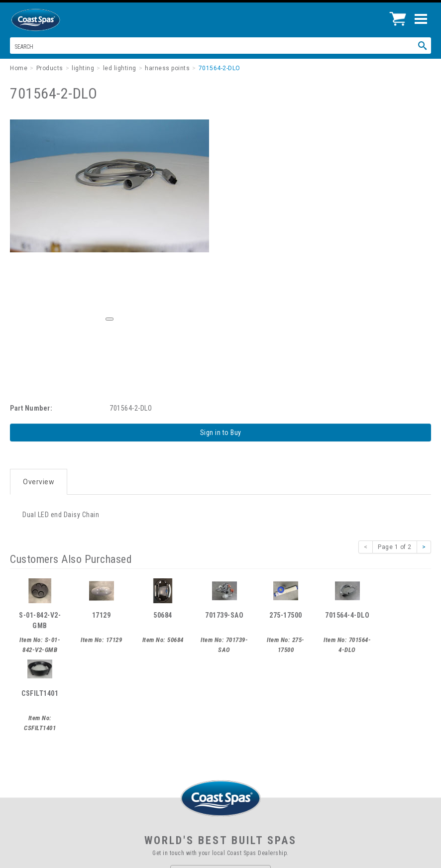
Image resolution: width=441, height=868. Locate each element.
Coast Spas (52, 20)
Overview (39, 482)
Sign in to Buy (221, 433)
